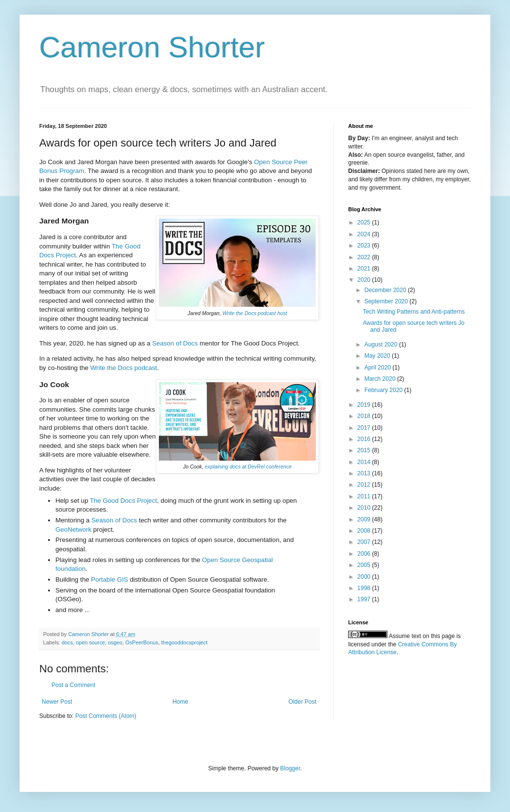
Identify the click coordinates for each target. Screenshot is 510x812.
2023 (365, 246)
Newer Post (57, 702)
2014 (365, 462)
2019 (365, 405)
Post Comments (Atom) (106, 716)
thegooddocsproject (184, 642)
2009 (365, 519)
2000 (365, 577)
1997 (365, 599)
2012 (365, 485)
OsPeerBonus (142, 642)
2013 (365, 473)
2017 (365, 428)
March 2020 (381, 379)
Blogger (290, 768)
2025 (365, 222)
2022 (365, 257)
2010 (365, 508)
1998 (365, 588)
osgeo (115, 642)
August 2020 (382, 344)
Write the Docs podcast (124, 368)
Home (180, 702)
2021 (365, 269)
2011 (365, 496)
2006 (365, 554)
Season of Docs (175, 343)
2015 (365, 450)
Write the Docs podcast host (255, 313)
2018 (365, 416)
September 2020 (387, 301)
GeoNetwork (73, 529)
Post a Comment (73, 685)
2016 (365, 439)
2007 (365, 542)
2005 (365, 565)
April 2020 (378, 368)
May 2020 (378, 356)
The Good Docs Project (123, 501)
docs (67, 642)
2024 (365, 234)
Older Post (302, 702)
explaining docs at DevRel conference (248, 467)
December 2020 (386, 290)
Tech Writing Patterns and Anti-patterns (414, 312)
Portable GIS (110, 579)
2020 (365, 280)
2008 (365, 531)
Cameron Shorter (152, 47)
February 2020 (384, 390)
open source (90, 642)
